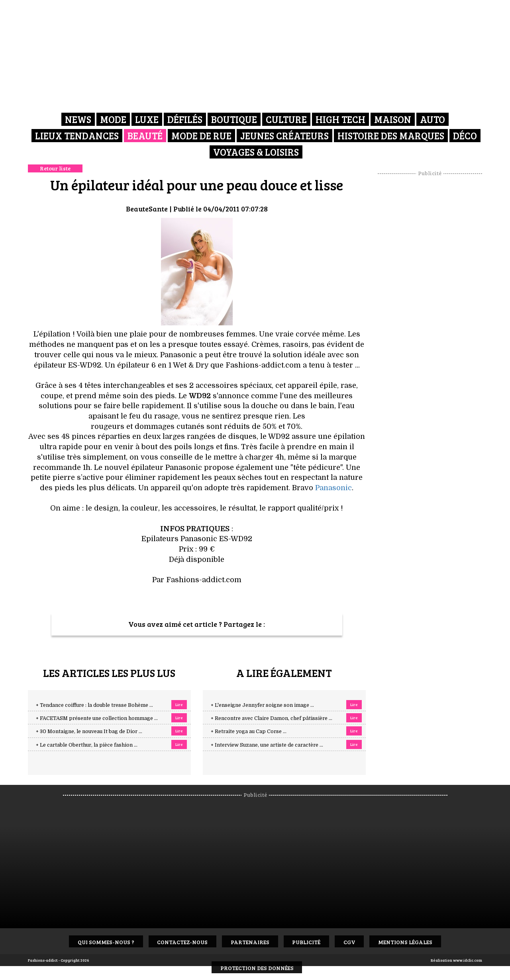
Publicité (307, 942)
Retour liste (55, 168)
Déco (465, 135)
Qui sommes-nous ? (102, 942)
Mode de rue (201, 135)
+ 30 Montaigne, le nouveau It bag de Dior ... (89, 732)
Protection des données (257, 967)
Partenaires (249, 942)
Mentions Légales (410, 942)
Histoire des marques (391, 135)
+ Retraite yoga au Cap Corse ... (249, 732)
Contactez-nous (180, 942)
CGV (352, 942)
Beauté (145, 135)
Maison (393, 119)
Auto (433, 119)
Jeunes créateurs (284, 135)
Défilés (185, 119)
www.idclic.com (468, 960)
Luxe (147, 119)
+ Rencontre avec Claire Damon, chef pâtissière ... (272, 718)
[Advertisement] (430, 297)
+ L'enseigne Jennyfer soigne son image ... (262, 705)
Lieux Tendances (77, 135)
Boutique (234, 119)
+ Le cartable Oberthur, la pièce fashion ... (87, 745)
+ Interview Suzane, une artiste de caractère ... (267, 745)
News (78, 119)
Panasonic (333, 488)
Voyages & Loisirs (256, 151)
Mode (113, 119)
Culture (286, 119)
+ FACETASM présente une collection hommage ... (97, 718)
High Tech (340, 119)
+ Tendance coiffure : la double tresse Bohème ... (94, 705)
